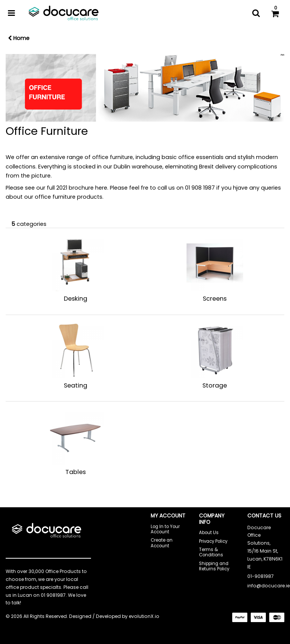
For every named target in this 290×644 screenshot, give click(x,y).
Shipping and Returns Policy (214, 566)
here (101, 188)
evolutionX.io (144, 616)
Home (19, 38)
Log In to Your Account (165, 529)
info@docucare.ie (268, 586)
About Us (209, 533)
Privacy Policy (213, 541)
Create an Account (162, 543)
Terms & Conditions (211, 552)
